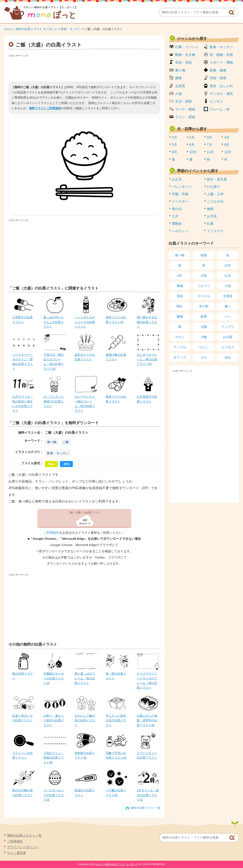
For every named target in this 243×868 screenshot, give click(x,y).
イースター (180, 201)
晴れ (180, 306)
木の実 (204, 306)
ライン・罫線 (185, 117)
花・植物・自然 (221, 55)
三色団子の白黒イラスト (23, 319)
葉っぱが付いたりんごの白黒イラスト (54, 322)
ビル (204, 357)
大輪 (204, 337)
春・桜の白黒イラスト (116, 676)
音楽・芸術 (184, 62)
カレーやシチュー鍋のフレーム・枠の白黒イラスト (85, 404)
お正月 (177, 179)
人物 (178, 94)
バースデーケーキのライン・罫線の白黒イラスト (23, 362)
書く (228, 306)
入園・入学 (215, 194)
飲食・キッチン (71, 29)
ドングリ (228, 327)
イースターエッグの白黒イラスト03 (54, 795)
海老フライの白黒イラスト (116, 399)
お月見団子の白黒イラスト (147, 399)
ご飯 (66, 442)
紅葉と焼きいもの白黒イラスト (23, 718)
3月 (209, 137)
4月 (227, 137)
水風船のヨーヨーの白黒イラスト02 (54, 678)
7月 (209, 145)
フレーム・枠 (220, 109)
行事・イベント (187, 47)
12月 (228, 152)
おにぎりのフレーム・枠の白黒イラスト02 (147, 359)
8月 (227, 145)
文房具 (180, 86)
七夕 (175, 216)
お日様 (228, 337)
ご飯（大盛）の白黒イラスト (84, 512)
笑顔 (180, 296)
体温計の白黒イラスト (85, 793)
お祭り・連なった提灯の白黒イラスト (54, 720)
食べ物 (52, 442)
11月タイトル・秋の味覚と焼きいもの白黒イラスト (23, 404)
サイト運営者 (16, 853)
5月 (174, 145)
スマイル (204, 296)
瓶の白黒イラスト (23, 676)
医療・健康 (218, 70)
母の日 (177, 209)
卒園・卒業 (180, 194)
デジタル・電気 (221, 94)
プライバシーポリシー (23, 847)
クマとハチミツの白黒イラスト (147, 755)
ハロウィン (180, 231)
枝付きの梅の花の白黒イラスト (23, 793)
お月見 (212, 216)
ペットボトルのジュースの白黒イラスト (85, 322)
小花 (228, 286)
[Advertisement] (84, 68)
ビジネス (216, 101)
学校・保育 (218, 78)
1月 (174, 137)
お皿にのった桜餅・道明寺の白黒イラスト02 (147, 720)
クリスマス (215, 231)
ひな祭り (214, 187)
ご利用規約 (51, 533)
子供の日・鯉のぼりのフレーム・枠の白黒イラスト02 (54, 362)
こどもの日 (215, 201)
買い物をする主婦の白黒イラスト (147, 322)
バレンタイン (182, 187)
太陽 (204, 327)
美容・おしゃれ (221, 86)
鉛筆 (204, 316)
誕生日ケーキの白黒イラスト (85, 357)
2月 (192, 137)
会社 (228, 357)
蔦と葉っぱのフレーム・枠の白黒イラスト (85, 678)
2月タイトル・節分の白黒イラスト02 (148, 795)
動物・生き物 (185, 55)
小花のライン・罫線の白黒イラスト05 (54, 758)
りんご (204, 347)
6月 (192, 145)
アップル (180, 347)
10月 (193, 152)
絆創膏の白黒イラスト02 (85, 755)
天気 (204, 276)
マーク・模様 (185, 109)
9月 (174, 152)
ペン (228, 316)
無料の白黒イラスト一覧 (145, 808)
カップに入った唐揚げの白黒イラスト (54, 401)
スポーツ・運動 (221, 62)
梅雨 (210, 209)
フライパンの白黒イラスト (23, 755)
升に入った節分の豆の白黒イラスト (116, 720)
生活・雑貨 (184, 101)
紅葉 (210, 224)
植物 (204, 255)
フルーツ (204, 286)
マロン (180, 337)
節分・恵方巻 (217, 179)
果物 (180, 286)
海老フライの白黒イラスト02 (116, 319)
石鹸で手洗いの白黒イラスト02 (116, 755)
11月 (210, 152)
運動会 (177, 224)
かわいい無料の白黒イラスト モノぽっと (31, 29)
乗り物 (180, 70)
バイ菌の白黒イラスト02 (116, 793)
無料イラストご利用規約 (45, 108)
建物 (178, 78)
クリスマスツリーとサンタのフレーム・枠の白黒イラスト (147, 681)
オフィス (180, 357)
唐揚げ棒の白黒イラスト (116, 357)
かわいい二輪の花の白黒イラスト (85, 720)
